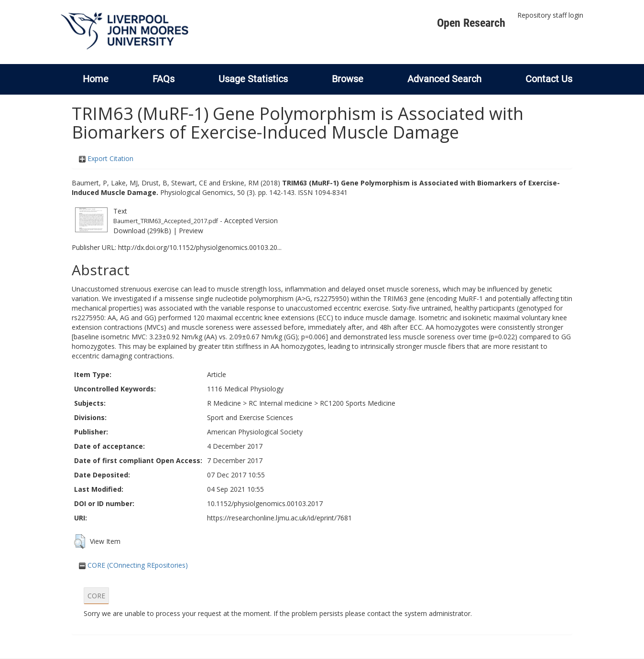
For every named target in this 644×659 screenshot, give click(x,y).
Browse (348, 79)
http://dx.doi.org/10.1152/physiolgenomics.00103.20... (200, 247)
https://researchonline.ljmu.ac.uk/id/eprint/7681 (279, 518)
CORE (96, 596)
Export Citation (106, 158)
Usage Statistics (253, 79)
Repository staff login (550, 15)
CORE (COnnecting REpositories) (133, 565)
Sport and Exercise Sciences (250, 417)
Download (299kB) (142, 231)
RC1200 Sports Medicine (358, 403)
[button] (80, 541)
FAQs (164, 79)
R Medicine (224, 403)
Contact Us (549, 79)
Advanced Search (444, 79)
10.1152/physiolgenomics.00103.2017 (265, 503)
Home (96, 79)
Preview (191, 231)
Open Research (471, 23)
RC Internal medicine (280, 403)
